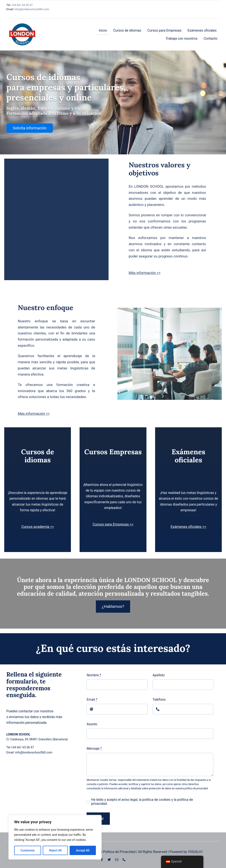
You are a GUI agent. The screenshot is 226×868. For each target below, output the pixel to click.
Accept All (83, 850)
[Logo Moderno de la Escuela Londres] (22, 20)
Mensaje (94, 748)
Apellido (159, 675)
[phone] (124, 860)
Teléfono (159, 700)
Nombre (94, 675)
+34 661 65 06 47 (22, 5)
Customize (28, 850)
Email (92, 700)
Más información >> (145, 273)
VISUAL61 (195, 852)
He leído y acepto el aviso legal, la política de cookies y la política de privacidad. (142, 802)
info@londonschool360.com (32, 9)
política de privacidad (196, 788)
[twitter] (109, 860)
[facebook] (102, 860)
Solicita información (30, 128)
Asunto (92, 724)
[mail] (117, 860)
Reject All (55, 850)
